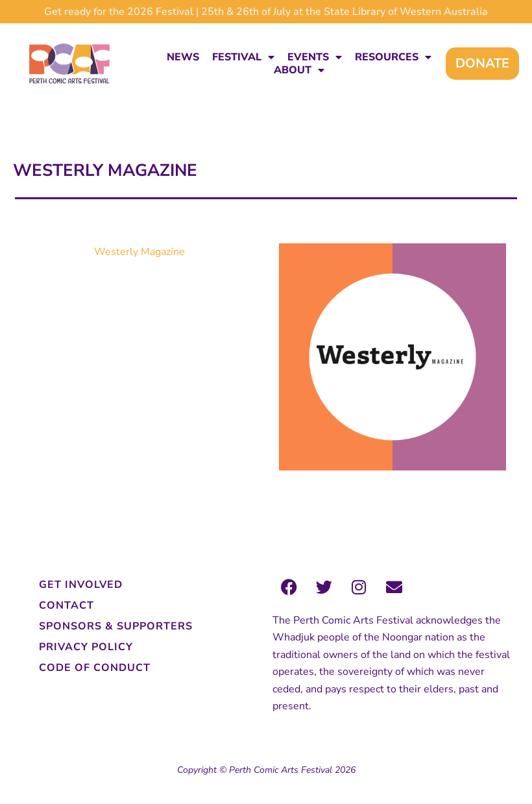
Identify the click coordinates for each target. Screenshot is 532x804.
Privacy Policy (86, 647)
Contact (66, 605)
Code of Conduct (95, 668)
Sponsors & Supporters (116, 626)
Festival (243, 57)
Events (315, 57)
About (299, 70)
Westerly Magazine (139, 252)
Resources (393, 57)
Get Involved (81, 585)
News (183, 57)
